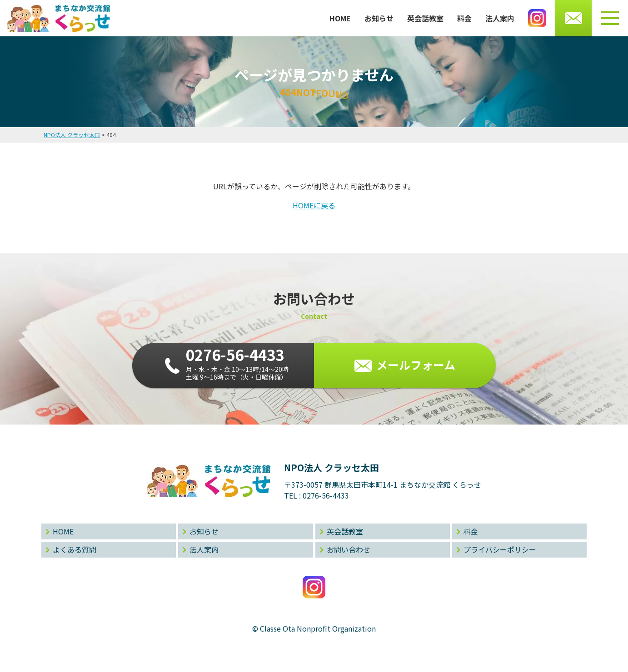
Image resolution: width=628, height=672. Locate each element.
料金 (464, 18)
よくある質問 (75, 549)
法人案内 (500, 18)
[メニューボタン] (610, 18)
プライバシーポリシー (500, 549)
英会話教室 (425, 18)
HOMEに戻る (314, 205)
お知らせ (379, 18)
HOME (340, 18)
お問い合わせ (349, 549)
